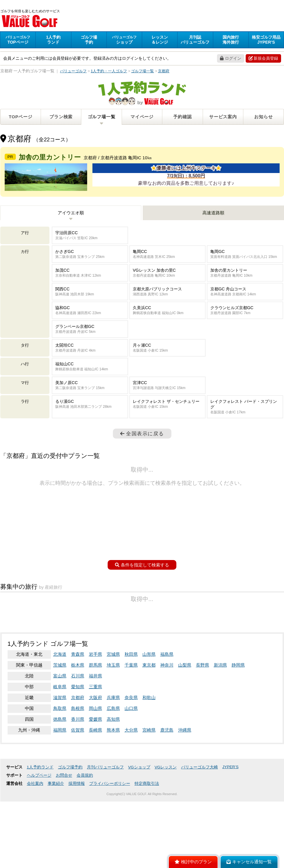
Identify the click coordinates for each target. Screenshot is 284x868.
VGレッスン (166, 841)
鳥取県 (60, 782)
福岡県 (60, 804)
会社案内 (35, 858)
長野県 (203, 739)
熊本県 (113, 804)
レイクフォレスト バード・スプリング (245, 440)
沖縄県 (185, 804)
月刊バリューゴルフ (105, 841)
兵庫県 (113, 772)
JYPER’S (230, 841)
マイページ (142, 118)
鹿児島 (167, 804)
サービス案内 (223, 118)
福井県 (95, 750)
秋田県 (131, 728)
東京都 (149, 739)
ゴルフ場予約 (70, 841)
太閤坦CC (90, 381)
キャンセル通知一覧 (249, 862)
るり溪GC (90, 437)
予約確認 (182, 118)
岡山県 (95, 782)
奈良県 (131, 772)
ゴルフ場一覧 (102, 118)
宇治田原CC (90, 269)
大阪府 (95, 772)
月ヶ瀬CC (167, 381)
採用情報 (77, 858)
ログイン (231, 59)
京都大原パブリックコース (167, 325)
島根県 (78, 782)
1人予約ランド (40, 841)
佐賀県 (78, 804)
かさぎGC (90, 287)
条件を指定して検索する (142, 598)
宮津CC (167, 418)
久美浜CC (167, 344)
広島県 (113, 782)
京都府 (78, 772)
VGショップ (139, 841)
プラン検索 (61, 118)
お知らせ (263, 118)
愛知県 (78, 761)
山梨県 (185, 739)
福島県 (167, 728)
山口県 (131, 782)
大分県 (131, 804)
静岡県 (238, 739)
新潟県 (220, 739)
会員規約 (85, 849)
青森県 (78, 728)
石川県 (78, 750)
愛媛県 (95, 793)
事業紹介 (56, 858)
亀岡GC (245, 287)
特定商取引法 (147, 858)
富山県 (60, 750)
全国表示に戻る (142, 467)
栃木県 (78, 739)
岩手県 (95, 728)
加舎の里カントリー (245, 306)
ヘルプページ (39, 849)
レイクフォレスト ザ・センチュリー (167, 437)
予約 (89, 41)
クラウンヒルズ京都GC (245, 344)
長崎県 (95, 804)
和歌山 (149, 772)
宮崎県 (149, 804)
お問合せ (64, 849)
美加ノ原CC (90, 418)
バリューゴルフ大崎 (199, 841)
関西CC (90, 325)
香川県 (78, 793)
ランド (53, 41)
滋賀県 (60, 772)
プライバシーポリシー (110, 858)
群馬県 (95, 739)
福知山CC (90, 400)
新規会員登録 (263, 59)
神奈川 (167, 739)
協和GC (90, 344)
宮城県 (113, 728)
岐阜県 (60, 761)
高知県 (113, 793)
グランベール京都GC (90, 362)
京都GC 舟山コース (245, 325)
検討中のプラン (193, 862)
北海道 (60, 728)
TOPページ (20, 118)
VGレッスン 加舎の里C (167, 306)
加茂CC (90, 306)
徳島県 (60, 793)
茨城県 (60, 739)
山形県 (149, 728)
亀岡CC (167, 287)
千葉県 (131, 739)
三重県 (95, 761)
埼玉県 (113, 739)
